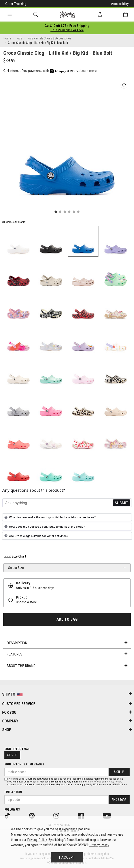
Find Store (119, 800)
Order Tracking (16, 4)
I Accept (67, 857)
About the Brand (67, 666)
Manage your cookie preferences (34, 834)
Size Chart (15, 556)
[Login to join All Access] (67, 26)
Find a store (13, 792)
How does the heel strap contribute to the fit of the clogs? (44, 527)
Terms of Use (94, 782)
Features (67, 654)
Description (67, 643)
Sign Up (12, 755)
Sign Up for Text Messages (24, 764)
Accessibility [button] (120, 4)
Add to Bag (67, 619)
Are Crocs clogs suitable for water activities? (36, 536)
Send (122, 503)
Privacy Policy (114, 782)
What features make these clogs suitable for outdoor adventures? (50, 517)
